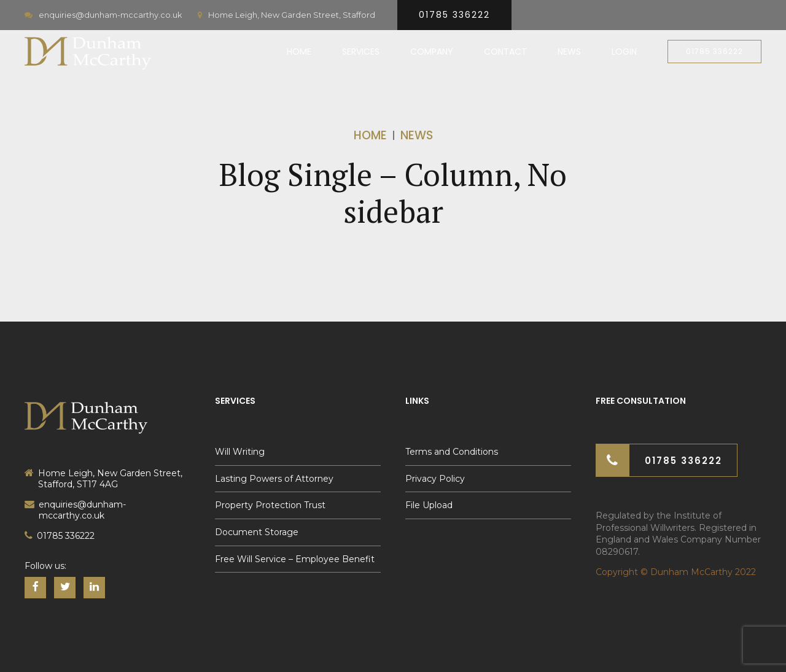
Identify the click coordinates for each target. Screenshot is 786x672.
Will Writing (240, 452)
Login (624, 52)
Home (299, 52)
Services (361, 52)
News (569, 52)
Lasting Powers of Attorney (274, 479)
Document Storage (257, 532)
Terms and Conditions (452, 452)
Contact (505, 52)
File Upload (429, 505)
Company (432, 52)
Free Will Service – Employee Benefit (295, 559)
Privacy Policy (435, 479)
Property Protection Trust (270, 505)
